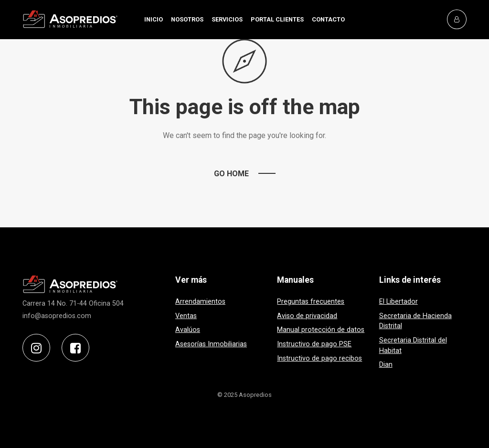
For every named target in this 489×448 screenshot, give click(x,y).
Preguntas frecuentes (311, 302)
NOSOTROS (187, 19)
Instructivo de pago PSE (314, 344)
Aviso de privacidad (307, 316)
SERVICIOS (227, 19)
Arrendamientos (200, 302)
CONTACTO (328, 19)
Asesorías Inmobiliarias (211, 344)
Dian (386, 365)
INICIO (154, 19)
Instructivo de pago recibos (319, 358)
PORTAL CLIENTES (277, 19)
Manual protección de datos (321, 330)
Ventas (186, 316)
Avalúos (188, 330)
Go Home (231, 174)
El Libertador (399, 302)
